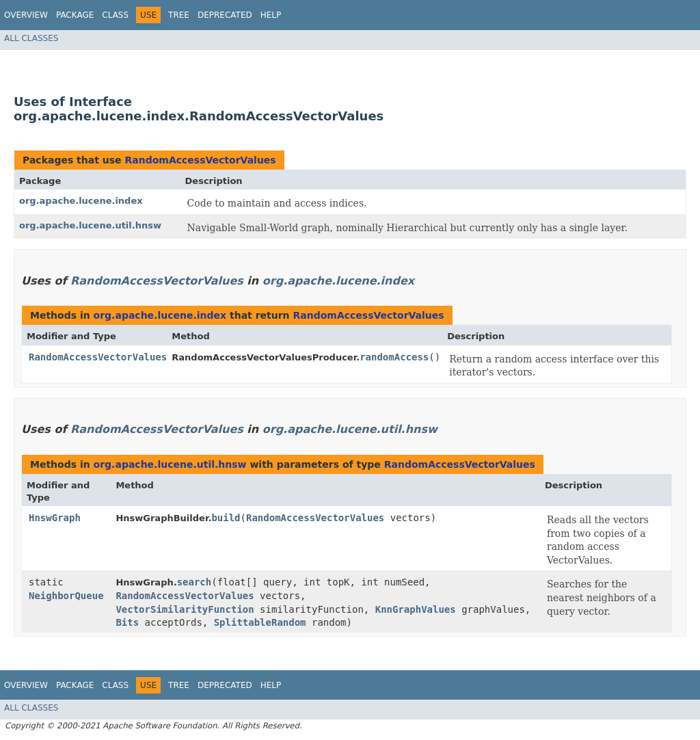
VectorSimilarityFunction (185, 609)
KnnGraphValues (416, 609)
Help (271, 15)
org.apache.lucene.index (81, 201)
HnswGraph (55, 518)
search (194, 582)
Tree (179, 15)
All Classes (31, 38)
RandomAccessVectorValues (200, 160)
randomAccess (394, 357)
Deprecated (225, 15)
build (226, 518)
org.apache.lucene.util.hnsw (90, 225)
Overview (26, 15)
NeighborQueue (66, 596)
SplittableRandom (260, 622)
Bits (127, 622)
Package (75, 15)
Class (115, 15)
